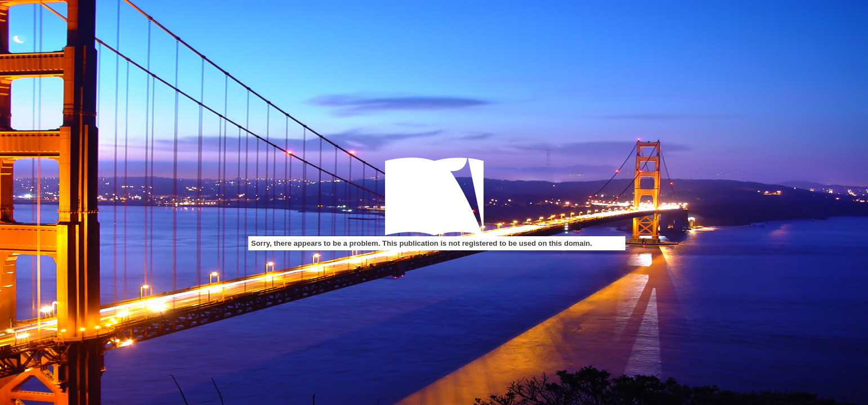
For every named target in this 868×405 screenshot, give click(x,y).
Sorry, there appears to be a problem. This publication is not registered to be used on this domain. (422, 243)
